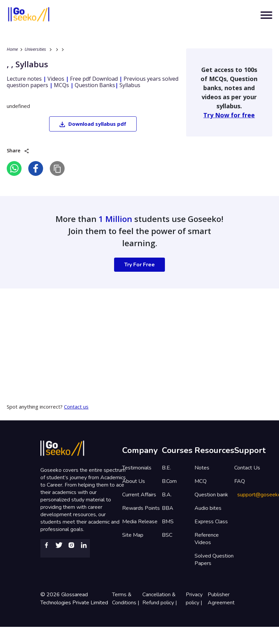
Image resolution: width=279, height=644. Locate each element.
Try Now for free (229, 115)
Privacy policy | (195, 599)
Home (12, 49)
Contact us (76, 407)
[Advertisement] (129, 336)
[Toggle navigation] (266, 15)
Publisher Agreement (221, 599)
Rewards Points (141, 508)
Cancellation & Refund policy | (160, 599)
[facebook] (36, 168)
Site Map (133, 535)
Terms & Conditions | (126, 599)
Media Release (140, 522)
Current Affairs (139, 495)
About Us (134, 481)
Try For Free (139, 265)
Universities (35, 49)
